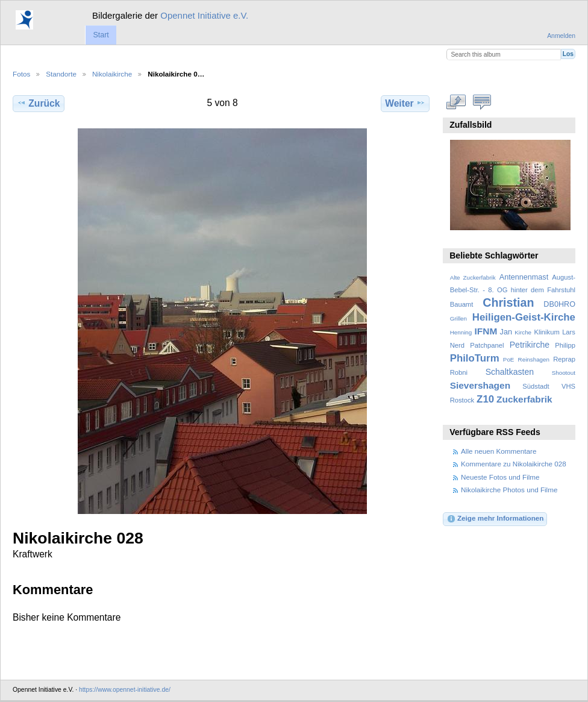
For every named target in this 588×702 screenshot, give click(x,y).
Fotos (21, 74)
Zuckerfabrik (524, 399)
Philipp (565, 345)
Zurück (38, 103)
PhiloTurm (475, 358)
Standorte (61, 74)
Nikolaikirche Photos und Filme (509, 490)
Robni (459, 372)
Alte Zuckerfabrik (473, 277)
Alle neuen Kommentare (499, 451)
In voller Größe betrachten (456, 102)
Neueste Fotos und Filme (500, 477)
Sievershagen (480, 385)
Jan (506, 332)
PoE (509, 359)
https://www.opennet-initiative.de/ (125, 690)
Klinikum (546, 332)
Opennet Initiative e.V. (204, 15)
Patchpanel (487, 345)
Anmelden (561, 36)
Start (101, 35)
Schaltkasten (510, 372)
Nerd (457, 345)
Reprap (564, 359)
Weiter (405, 103)
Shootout (564, 373)
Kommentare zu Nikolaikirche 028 (514, 464)
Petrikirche (530, 345)
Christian (508, 302)
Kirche (523, 332)
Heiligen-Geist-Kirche (524, 317)
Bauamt (462, 304)
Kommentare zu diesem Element (482, 102)
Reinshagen (534, 359)
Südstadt (536, 386)
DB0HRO (559, 304)
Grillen (458, 318)
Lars (569, 332)
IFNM (486, 331)
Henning (461, 332)
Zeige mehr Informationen (495, 519)
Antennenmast (524, 277)
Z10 (485, 399)
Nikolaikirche (112, 74)
